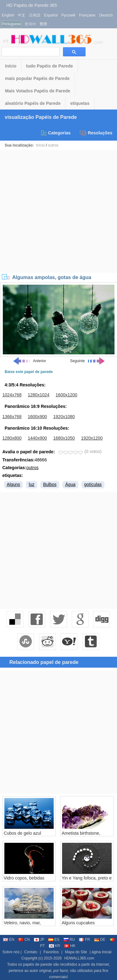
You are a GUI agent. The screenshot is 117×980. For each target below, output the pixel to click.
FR (84, 940)
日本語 (35, 15)
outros (53, 145)
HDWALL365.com (79, 958)
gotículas (93, 484)
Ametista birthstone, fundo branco (81, 836)
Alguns (14, 484)
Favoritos (51, 952)
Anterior (29, 361)
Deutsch (106, 15)
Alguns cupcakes (78, 923)
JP (39, 940)
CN (24, 940)
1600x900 (37, 417)
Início (11, 66)
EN (9, 940)
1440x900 (37, 438)
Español (51, 15)
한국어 (30, 24)
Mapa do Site (76, 952)
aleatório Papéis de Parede (33, 103)
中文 (22, 15)
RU (69, 940)
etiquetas (80, 103)
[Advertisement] (58, 211)
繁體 (43, 24)
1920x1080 (64, 417)
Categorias (55, 133)
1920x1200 (92, 438)
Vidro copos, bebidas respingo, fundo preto (24, 880)
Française (87, 15)
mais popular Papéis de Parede (37, 78)
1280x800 (12, 438)
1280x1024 (39, 395)
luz (32, 484)
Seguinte (88, 361)
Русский (68, 15)
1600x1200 (66, 395)
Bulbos (50, 484)
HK (70, 946)
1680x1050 (64, 438)
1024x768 (12, 395)
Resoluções (96, 133)
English (8, 15)
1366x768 (12, 417)
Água (70, 484)
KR (55, 946)
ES (54, 940)
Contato (31, 952)
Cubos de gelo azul (22, 833)
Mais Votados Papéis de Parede (38, 91)
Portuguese (11, 24)
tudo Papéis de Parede (50, 66)
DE (100, 940)
